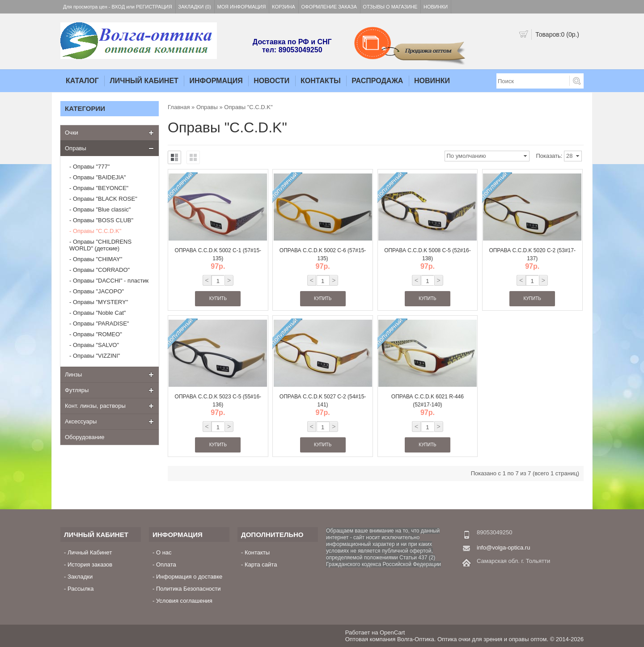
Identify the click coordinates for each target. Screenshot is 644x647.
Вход (119, 7)
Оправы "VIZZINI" (96, 356)
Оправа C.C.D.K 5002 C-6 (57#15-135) (323, 254)
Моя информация (242, 7)
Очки (72, 133)
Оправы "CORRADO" (101, 270)
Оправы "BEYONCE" (101, 188)
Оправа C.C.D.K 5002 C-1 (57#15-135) (218, 254)
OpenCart (392, 632)
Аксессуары (81, 421)
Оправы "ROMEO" (97, 334)
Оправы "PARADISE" (101, 323)
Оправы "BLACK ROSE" (105, 199)
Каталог (82, 81)
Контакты (321, 81)
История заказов (90, 565)
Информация (216, 81)
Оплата (166, 565)
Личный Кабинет (144, 81)
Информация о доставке (189, 577)
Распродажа (377, 81)
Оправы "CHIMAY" (97, 259)
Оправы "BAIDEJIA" (100, 177)
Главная (179, 107)
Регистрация (154, 7)
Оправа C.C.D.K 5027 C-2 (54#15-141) (323, 401)
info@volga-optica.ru (503, 548)
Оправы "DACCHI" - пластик (111, 281)
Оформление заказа (329, 7)
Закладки (80, 577)
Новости (271, 81)
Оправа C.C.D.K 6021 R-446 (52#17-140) (428, 401)
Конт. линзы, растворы (95, 406)
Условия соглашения (184, 601)
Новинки (436, 7)
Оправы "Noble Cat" (100, 313)
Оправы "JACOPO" (98, 291)
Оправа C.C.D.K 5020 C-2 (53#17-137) (532, 254)
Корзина (284, 7)
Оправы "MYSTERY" (100, 302)
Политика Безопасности (189, 589)
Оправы (76, 148)
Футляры (77, 390)
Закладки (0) (195, 7)
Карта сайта (261, 565)
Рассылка (81, 589)
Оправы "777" (91, 167)
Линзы (73, 374)
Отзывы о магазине (390, 7)
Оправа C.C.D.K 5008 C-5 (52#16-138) (428, 254)
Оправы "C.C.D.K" (97, 231)
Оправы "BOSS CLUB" (103, 220)
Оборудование (85, 437)
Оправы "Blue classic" (102, 209)
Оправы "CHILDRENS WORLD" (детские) (100, 245)
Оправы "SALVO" (96, 345)
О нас (164, 552)
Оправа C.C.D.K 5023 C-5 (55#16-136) (218, 401)
